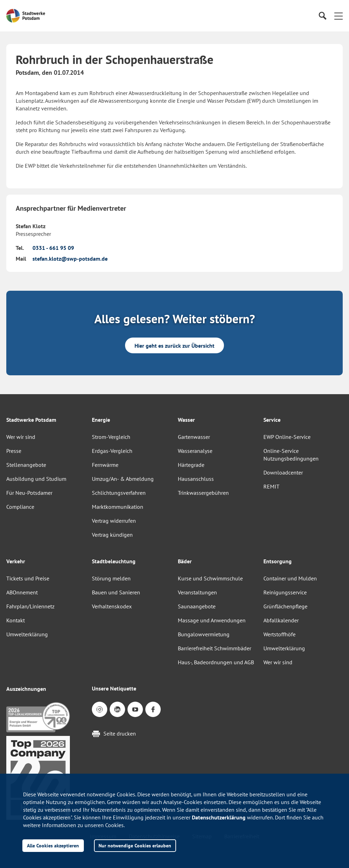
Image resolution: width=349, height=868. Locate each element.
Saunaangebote (197, 606)
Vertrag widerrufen (114, 521)
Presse (14, 451)
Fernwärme (105, 465)
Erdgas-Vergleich (112, 451)
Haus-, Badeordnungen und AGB (216, 662)
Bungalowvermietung (204, 634)
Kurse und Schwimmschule (210, 578)
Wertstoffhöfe (279, 634)
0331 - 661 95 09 (53, 248)
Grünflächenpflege (285, 606)
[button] (339, 16)
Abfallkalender (281, 620)
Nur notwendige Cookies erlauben (135, 845)
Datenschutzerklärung (219, 817)
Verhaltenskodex (112, 606)
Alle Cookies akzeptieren (53, 845)
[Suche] (322, 16)
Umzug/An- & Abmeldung (123, 479)
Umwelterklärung (27, 634)
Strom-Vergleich (111, 437)
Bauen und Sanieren (116, 592)
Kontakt (16, 620)
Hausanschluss (196, 479)
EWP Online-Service (287, 437)
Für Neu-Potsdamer (29, 493)
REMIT (271, 486)
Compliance (20, 507)
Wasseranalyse (195, 451)
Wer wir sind (21, 437)
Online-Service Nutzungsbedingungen (291, 455)
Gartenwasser (194, 437)
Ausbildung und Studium (36, 479)
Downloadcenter (283, 472)
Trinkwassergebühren (203, 493)
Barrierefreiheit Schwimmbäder (215, 648)
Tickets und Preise (28, 578)
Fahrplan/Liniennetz (30, 606)
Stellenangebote (26, 465)
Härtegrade (191, 465)
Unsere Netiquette (114, 688)
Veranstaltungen (197, 592)
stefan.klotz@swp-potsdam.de (70, 259)
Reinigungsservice (285, 592)
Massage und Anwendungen (212, 620)
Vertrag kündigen (112, 535)
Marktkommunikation (118, 507)
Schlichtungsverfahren (119, 493)
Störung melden (111, 578)
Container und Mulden (290, 578)
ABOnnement (22, 592)
